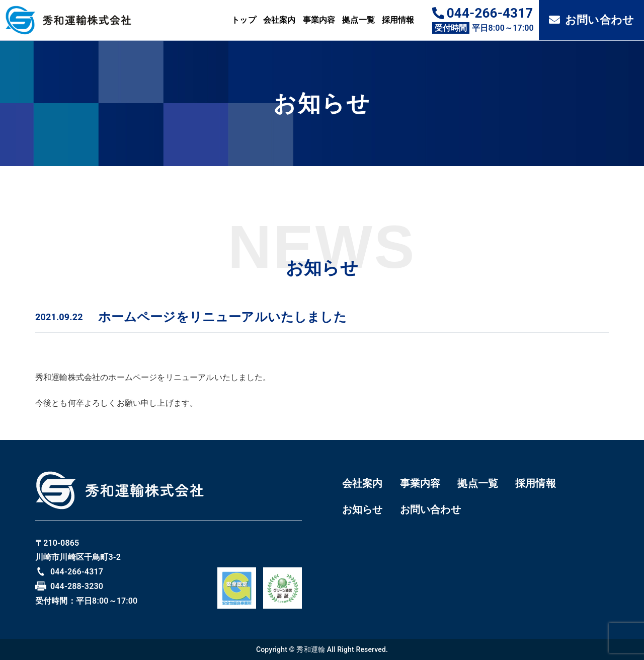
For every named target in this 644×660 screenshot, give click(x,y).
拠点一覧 (358, 20)
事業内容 (319, 20)
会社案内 (279, 20)
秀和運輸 (311, 649)
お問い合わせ (591, 20)
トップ (244, 20)
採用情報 (398, 20)
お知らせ (363, 509)
